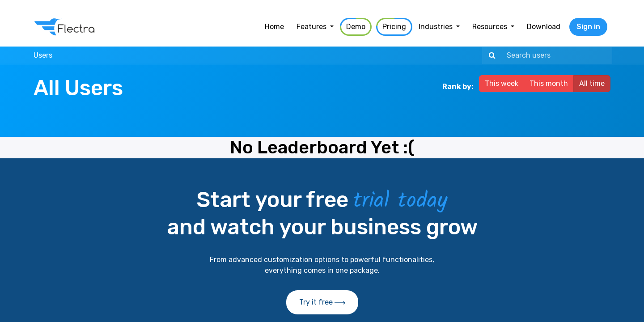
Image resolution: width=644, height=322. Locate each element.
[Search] (490, 55)
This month (549, 83)
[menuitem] (274, 27)
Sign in (588, 27)
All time (592, 83)
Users (43, 55)
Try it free (322, 302)
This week (502, 83)
